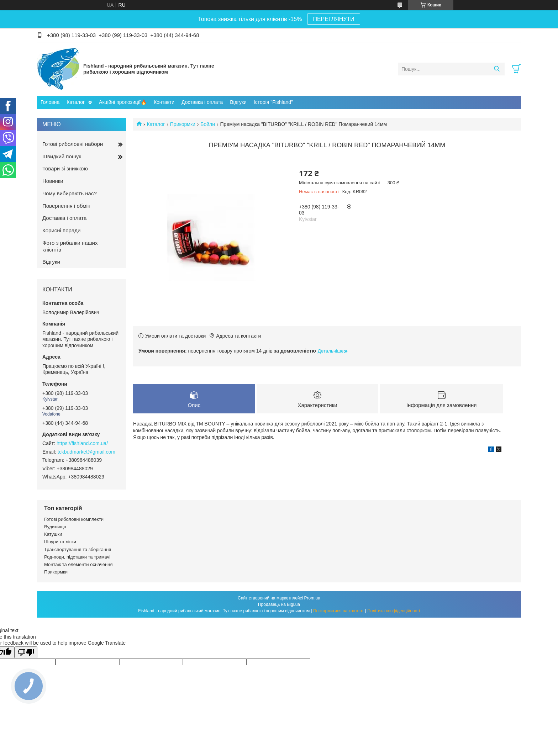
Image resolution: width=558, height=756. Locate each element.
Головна (50, 102)
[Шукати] (497, 69)
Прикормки (183, 124)
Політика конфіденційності (394, 611)
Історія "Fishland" (273, 102)
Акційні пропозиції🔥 (123, 102)
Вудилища (55, 527)
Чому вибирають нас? (70, 193)
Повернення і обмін (66, 206)
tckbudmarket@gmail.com (86, 452)
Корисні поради (61, 230)
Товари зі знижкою (65, 168)
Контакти (164, 102)
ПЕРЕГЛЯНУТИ (333, 19)
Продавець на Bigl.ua (279, 604)
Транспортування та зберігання (78, 549)
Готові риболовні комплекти (74, 519)
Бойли (208, 124)
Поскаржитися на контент (338, 611)
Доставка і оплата (202, 102)
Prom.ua (312, 598)
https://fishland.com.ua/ (82, 443)
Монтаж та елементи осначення (78, 564)
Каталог (76, 102)
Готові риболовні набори (73, 144)
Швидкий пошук (62, 156)
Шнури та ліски (60, 542)
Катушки (53, 534)
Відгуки (238, 102)
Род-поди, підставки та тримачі (77, 557)
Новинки (53, 181)
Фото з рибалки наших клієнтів (70, 246)
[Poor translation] (26, 652)
